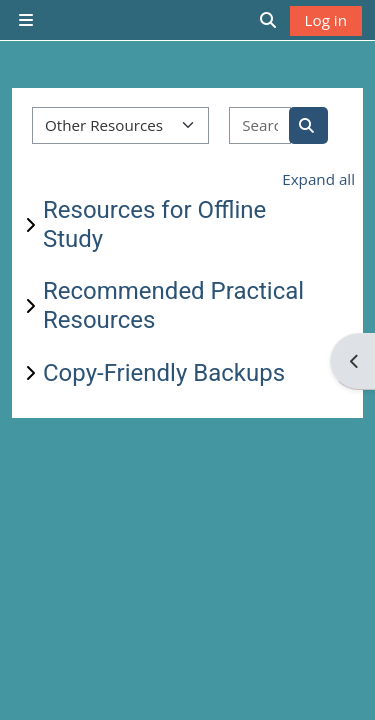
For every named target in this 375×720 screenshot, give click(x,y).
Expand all (318, 179)
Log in (326, 20)
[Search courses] (260, 125)
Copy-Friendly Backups (164, 373)
